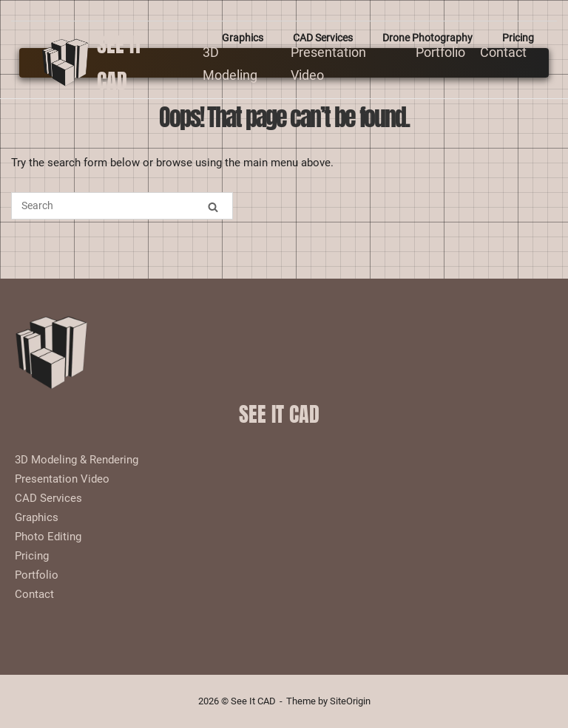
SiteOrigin (350, 701)
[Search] (213, 207)
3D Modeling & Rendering (77, 460)
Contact (503, 52)
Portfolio (440, 52)
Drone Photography (427, 38)
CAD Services (323, 38)
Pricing (518, 38)
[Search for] (122, 206)
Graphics (243, 38)
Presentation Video (62, 479)
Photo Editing (48, 537)
